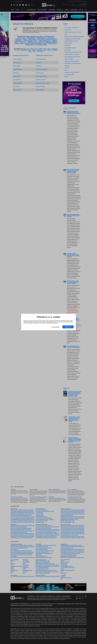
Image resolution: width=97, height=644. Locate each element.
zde (57, 323)
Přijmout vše (68, 327)
